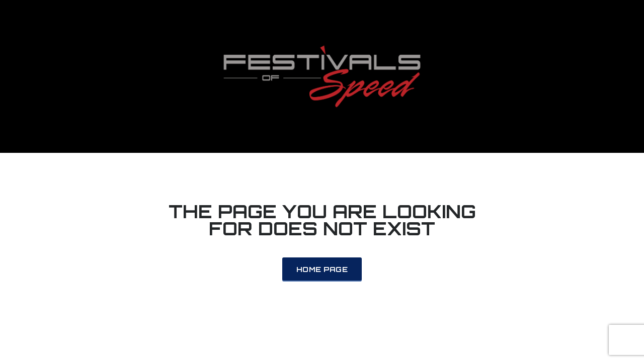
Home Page (322, 269)
